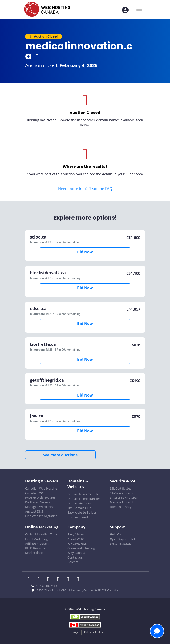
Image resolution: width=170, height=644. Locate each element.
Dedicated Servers (38, 502)
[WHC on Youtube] (70, 580)
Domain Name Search (83, 494)
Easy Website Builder (82, 512)
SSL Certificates (121, 488)
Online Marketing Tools (41, 534)
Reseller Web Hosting (40, 498)
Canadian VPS (35, 493)
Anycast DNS (34, 511)
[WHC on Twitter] (40, 580)
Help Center (118, 534)
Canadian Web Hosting (41, 488)
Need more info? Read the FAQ (85, 189)
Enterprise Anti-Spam (125, 498)
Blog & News (76, 534)
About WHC (76, 539)
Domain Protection (123, 502)
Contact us (75, 557)
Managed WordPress (40, 507)
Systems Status (121, 543)
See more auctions (60, 455)
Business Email (78, 517)
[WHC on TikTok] (79, 580)
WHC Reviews (77, 543)
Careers (73, 562)
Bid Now (85, 252)
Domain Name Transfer (84, 499)
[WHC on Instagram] (60, 580)
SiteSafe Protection (123, 493)
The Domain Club (79, 508)
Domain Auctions (79, 503)
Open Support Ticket (124, 539)
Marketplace (34, 553)
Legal (75, 632)
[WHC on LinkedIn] (50, 580)
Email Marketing (36, 539)
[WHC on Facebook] (30, 580)
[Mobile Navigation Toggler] (139, 10)
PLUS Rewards (35, 548)
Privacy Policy (93, 632)
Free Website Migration (41, 516)
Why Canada (76, 553)
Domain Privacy (121, 507)
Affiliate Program (37, 543)
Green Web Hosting (81, 548)
